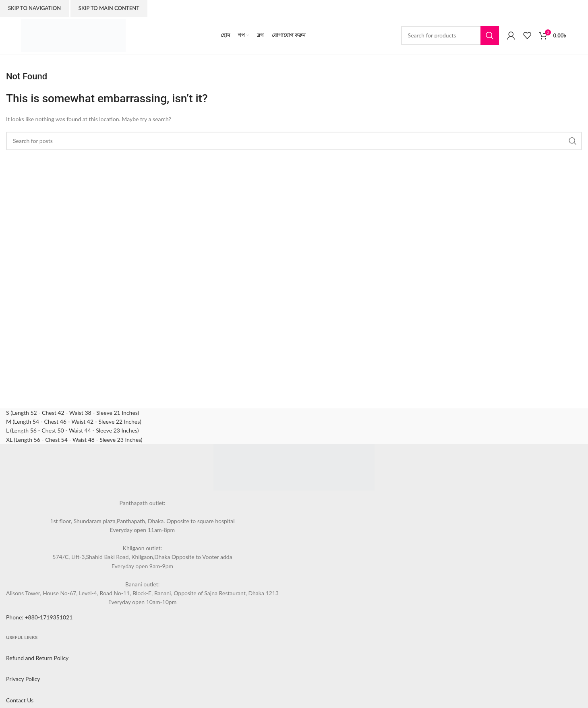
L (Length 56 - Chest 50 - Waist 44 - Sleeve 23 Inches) (72, 430)
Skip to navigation (34, 8)
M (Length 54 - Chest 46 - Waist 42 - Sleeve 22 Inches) (74, 421)
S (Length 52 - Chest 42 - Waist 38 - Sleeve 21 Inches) (72, 413)
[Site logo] (73, 34)
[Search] (450, 35)
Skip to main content (109, 8)
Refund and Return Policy (37, 658)
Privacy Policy (23, 679)
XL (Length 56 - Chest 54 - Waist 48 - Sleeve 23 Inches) (74, 440)
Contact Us (20, 700)
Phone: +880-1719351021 (39, 617)
